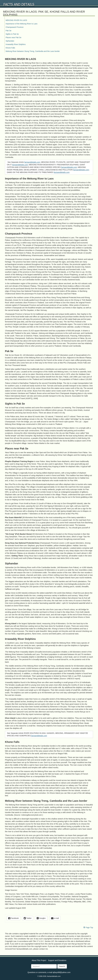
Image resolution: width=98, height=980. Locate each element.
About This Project (39, 960)
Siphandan (10, 41)
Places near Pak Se (13, 37)
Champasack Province (15, 27)
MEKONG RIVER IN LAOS (16, 20)
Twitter (28, 918)
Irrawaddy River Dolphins (16, 44)
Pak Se (8, 31)
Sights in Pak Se (12, 34)
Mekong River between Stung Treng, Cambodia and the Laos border (33, 51)
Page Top (88, 927)
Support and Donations (57, 960)
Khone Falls (10, 48)
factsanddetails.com (32, 162)
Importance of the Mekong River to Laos (22, 24)
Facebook (13, 918)
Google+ (41, 918)
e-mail (55, 918)
